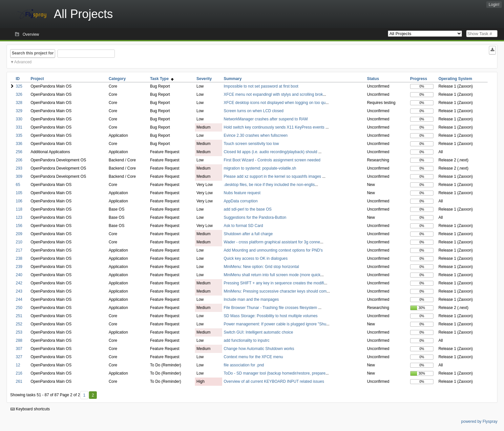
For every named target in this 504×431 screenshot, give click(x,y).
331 (19, 127)
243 (19, 291)
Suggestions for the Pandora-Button (255, 217)
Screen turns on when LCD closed (254, 111)
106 (19, 201)
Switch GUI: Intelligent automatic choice (258, 332)
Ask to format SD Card (243, 226)
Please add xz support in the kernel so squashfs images (273, 176)
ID (18, 79)
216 (19, 373)
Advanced (23, 62)
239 (19, 267)
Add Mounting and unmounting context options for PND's (273, 250)
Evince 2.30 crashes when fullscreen (256, 135)
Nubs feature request (242, 193)
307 (19, 349)
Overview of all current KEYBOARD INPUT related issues (274, 381)
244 (19, 299)
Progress (419, 79)
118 (19, 209)
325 (19, 86)
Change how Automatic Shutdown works (259, 349)
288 (19, 340)
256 (19, 152)
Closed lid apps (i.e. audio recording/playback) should (271, 152)
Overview (31, 34)
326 (19, 94)
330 (19, 119)
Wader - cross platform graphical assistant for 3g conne (272, 242)
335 (19, 135)
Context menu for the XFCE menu (253, 357)
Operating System (455, 79)
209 (19, 234)
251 (19, 316)
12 (18, 365)
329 (19, 111)
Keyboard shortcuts (30, 409)
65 (18, 185)
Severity (204, 79)
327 (19, 357)
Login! (494, 5)
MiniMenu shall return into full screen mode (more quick (272, 275)
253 (19, 332)
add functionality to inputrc (247, 340)
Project (37, 79)
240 (19, 275)
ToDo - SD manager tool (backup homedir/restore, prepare (275, 373)
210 (19, 242)
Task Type (162, 79)
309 (19, 176)
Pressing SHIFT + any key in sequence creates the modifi (274, 283)
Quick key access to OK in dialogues (256, 258)
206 (19, 160)
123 (19, 217)
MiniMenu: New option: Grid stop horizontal (261, 267)
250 (19, 308)
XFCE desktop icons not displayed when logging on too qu (275, 103)
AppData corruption (241, 201)
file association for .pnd (244, 365)
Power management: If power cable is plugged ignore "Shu (275, 324)
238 (19, 258)
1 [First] (84, 395)
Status (373, 79)
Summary (233, 79)
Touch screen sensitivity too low (251, 144)
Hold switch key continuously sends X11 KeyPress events (275, 127)
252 (19, 324)
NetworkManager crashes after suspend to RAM (266, 119)
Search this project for (33, 53)
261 (19, 381)
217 (19, 250)
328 (19, 103)
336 (19, 144)
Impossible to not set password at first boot (261, 86)
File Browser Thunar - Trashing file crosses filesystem (271, 308)
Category (117, 79)
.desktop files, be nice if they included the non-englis (269, 185)
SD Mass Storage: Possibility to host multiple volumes (271, 316)
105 (19, 193)
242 (19, 283)
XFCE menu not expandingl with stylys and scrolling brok (273, 94)
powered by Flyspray (479, 421)
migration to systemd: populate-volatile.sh (260, 168)
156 (19, 226)
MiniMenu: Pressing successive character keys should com (275, 291)
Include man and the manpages (251, 299)
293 (19, 168)
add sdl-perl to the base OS (248, 209)
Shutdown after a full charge (248, 234)
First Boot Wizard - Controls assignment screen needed (272, 160)
